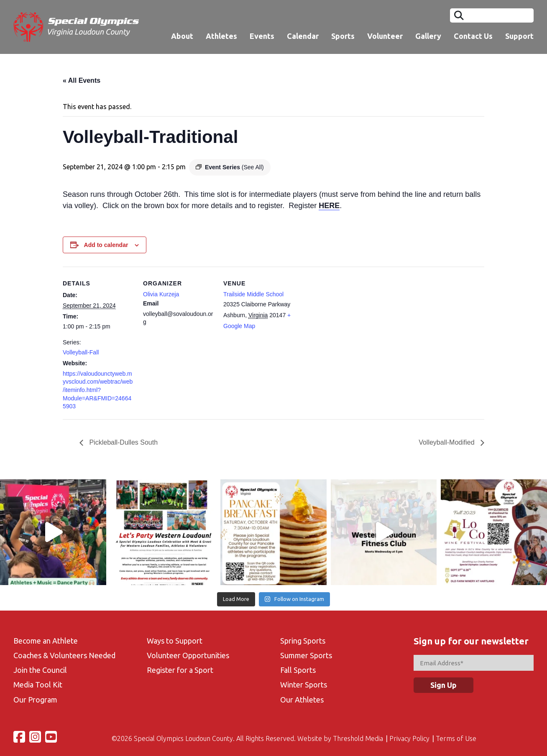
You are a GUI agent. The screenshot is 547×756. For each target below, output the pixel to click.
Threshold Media (358, 738)
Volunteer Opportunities (188, 655)
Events (262, 36)
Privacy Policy (409, 738)
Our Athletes (302, 700)
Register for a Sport (180, 670)
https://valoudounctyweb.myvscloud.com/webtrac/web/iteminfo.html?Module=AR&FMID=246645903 (98, 390)
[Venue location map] (348, 324)
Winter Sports (304, 685)
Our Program (35, 700)
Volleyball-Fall (81, 352)
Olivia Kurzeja (161, 294)
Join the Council (40, 670)
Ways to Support (175, 641)
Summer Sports (306, 655)
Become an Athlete (46, 641)
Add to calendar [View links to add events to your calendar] (106, 245)
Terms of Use (456, 738)
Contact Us (473, 36)
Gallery (428, 36)
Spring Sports (303, 641)
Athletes (221, 36)
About (182, 36)
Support (519, 36)
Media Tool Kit (38, 685)
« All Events (82, 80)
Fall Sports (298, 670)
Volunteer (385, 36)
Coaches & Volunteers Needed (64, 655)
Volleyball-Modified (447, 442)
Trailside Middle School (253, 294)
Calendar (303, 36)
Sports (343, 36)
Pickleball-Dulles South (123, 442)
